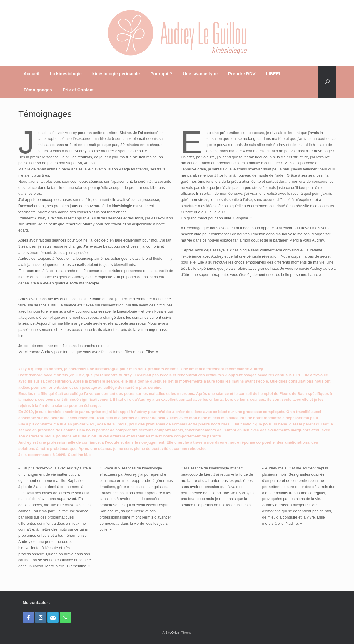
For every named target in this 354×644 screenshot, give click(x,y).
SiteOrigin (173, 633)
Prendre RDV (242, 74)
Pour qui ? (161, 74)
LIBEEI (273, 74)
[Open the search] (327, 82)
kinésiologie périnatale (116, 74)
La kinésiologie (66, 74)
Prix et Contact (78, 90)
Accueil (31, 74)
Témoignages (38, 90)
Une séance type (200, 74)
